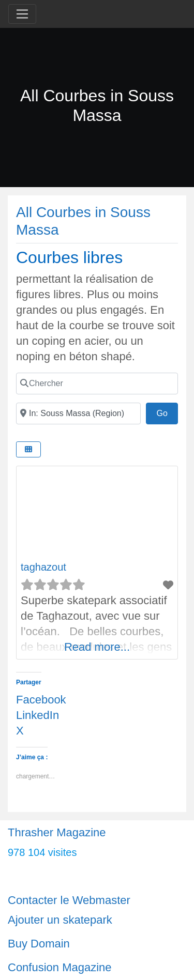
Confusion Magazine (60, 967)
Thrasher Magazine (57, 832)
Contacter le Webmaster (69, 900)
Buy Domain (39, 944)
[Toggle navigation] (22, 14)
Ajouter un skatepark (60, 920)
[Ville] (78, 414)
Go (167, 412)
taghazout (43, 567)
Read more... (97, 647)
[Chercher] (97, 384)
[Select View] (28, 449)
